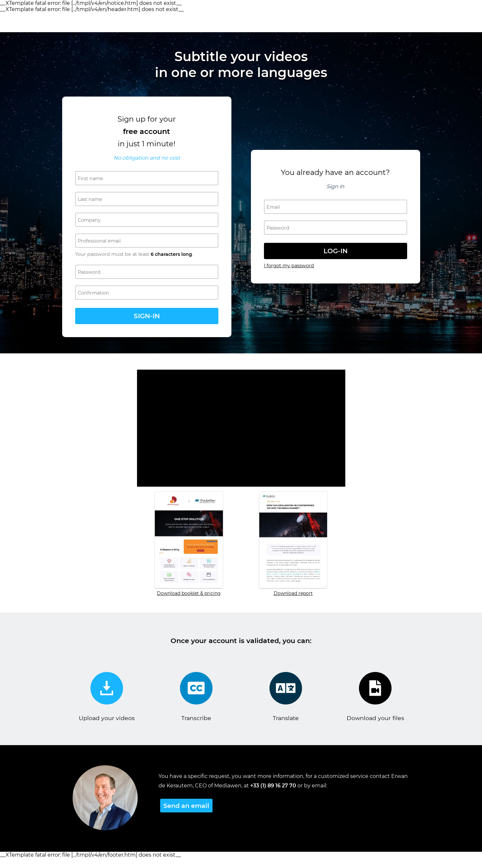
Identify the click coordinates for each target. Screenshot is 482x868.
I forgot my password (289, 266)
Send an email (186, 806)
